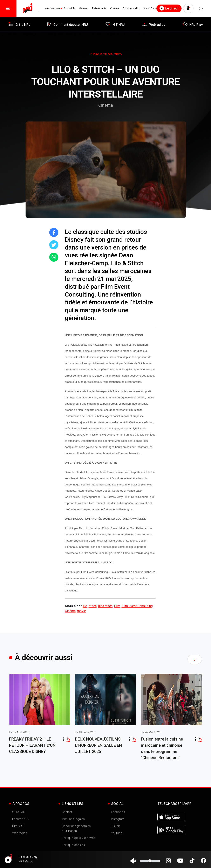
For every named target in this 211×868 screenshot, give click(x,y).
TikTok (115, 826)
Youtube (117, 833)
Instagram (118, 819)
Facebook (118, 812)
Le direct (169, 8)
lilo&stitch (105, 606)
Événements (99, 8)
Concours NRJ (131, 8)
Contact (67, 812)
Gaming (84, 8)
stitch (93, 606)
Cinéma (115, 8)
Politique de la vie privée (79, 838)
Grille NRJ (19, 812)
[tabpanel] (40, 715)
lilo (85, 606)
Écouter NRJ (21, 819)
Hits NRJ (18, 826)
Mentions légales (73, 819)
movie (81, 611)
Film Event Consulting (137, 606)
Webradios (20, 833)
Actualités (70, 8)
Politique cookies (73, 845)
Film (117, 606)
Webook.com (52, 8)
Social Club (149, 8)
